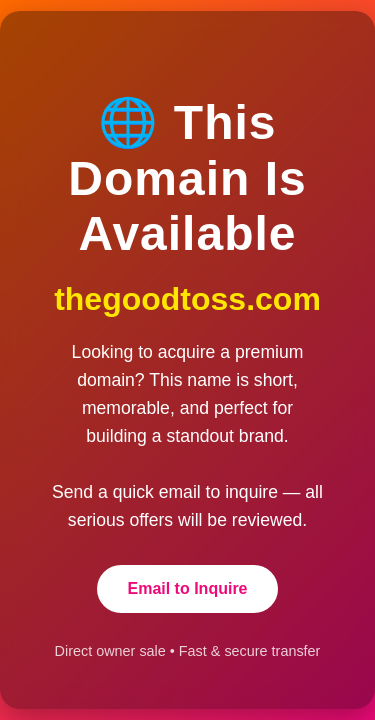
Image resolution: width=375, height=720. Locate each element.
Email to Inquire (187, 588)
